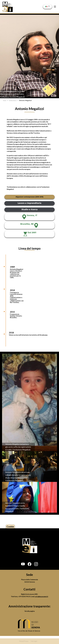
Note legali (34, 641)
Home (5, 101)
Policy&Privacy (24, 641)
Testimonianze (13, 101)
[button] (23, 564)
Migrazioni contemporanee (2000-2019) (29, 197)
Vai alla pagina (30, 611)
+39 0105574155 (25, 596)
